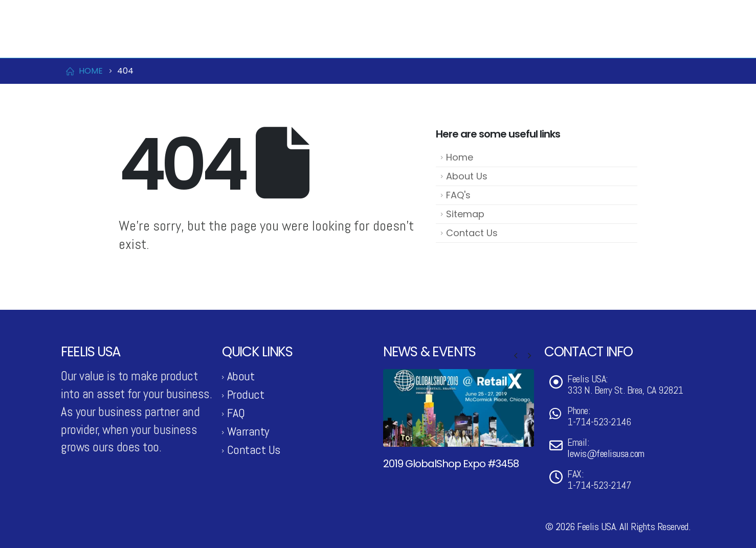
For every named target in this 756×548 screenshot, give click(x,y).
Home (460, 157)
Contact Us (580, 40)
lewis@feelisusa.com (170, 12)
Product (407, 40)
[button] (516, 356)
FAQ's (458, 195)
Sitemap (465, 214)
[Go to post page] (459, 408)
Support (651, 40)
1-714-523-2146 (97, 12)
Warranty (248, 431)
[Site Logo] (112, 40)
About (241, 376)
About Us (467, 176)
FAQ (236, 413)
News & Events (494, 40)
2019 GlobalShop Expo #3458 (451, 464)
